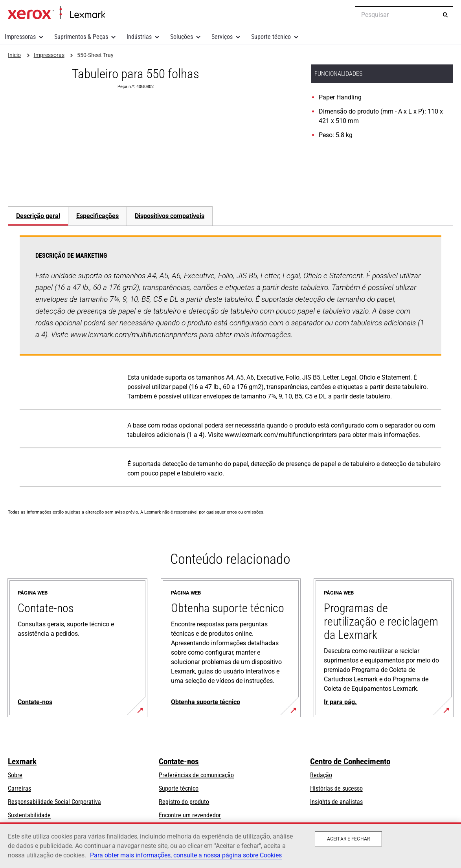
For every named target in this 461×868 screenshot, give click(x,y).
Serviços (222, 37)
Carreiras (19, 788)
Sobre (15, 775)
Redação (321, 775)
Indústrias (139, 37)
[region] (231, 845)
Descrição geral (38, 216)
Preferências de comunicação (196, 775)
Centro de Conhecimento (350, 762)
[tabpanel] (231, 363)
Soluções (182, 37)
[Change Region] (343, 15)
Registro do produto (184, 802)
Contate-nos (179, 762)
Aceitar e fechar (348, 839)
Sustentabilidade (29, 815)
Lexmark (22, 762)
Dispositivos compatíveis (170, 216)
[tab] (38, 216)
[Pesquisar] (445, 15)
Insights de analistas (336, 802)
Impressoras (20, 37)
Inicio (56, 13)
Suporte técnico (271, 37)
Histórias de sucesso (336, 788)
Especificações (97, 216)
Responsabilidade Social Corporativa (54, 802)
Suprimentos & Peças (81, 37)
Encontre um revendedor (190, 815)
